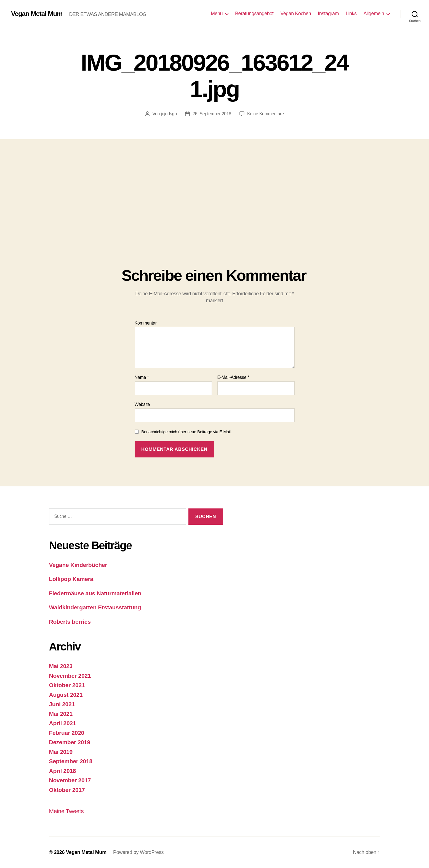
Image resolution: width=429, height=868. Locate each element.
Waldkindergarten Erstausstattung (95, 607)
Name (142, 377)
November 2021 (70, 676)
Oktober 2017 (67, 790)
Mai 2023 (61, 666)
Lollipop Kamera (71, 579)
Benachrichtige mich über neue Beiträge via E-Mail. (186, 432)
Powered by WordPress (138, 852)
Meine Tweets (66, 811)
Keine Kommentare (266, 114)
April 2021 (63, 723)
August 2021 (66, 695)
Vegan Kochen (296, 14)
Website (142, 404)
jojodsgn (169, 114)
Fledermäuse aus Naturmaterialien (95, 593)
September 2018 (71, 761)
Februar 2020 (67, 733)
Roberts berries (70, 622)
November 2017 (70, 780)
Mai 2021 (61, 714)
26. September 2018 (212, 114)
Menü (217, 14)
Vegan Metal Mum (37, 14)
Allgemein (374, 14)
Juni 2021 (62, 704)
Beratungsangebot (254, 14)
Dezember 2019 (70, 742)
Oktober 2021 (67, 685)
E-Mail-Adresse (233, 377)
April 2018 (63, 771)
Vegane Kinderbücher (78, 565)
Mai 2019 (61, 752)
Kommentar (146, 323)
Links (351, 14)
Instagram (328, 14)
